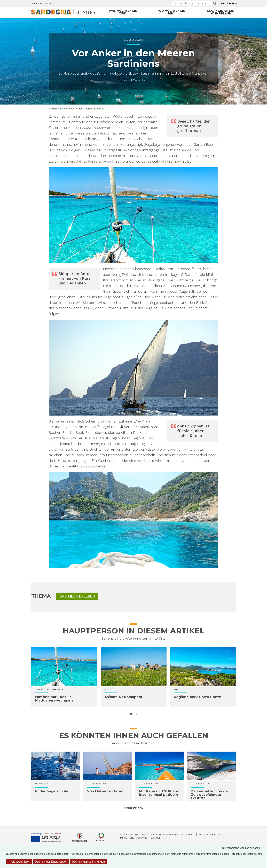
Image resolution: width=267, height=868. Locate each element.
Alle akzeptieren (19, 862)
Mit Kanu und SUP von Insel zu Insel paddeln (159, 793)
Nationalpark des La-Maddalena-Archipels (54, 699)
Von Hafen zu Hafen (105, 791)
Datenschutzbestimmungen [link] (88, 862)
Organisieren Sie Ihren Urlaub (220, 12)
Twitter (63, 3)
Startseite (55, 109)
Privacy (191, 834)
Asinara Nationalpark (123, 697)
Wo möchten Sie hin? (171, 12)
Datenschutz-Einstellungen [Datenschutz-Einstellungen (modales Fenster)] (51, 862)
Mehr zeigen (134, 808)
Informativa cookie (210, 834)
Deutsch (227, 3)
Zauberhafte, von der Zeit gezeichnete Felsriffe (210, 795)
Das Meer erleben (133, 40)
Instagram (69, 3)
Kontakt (155, 838)
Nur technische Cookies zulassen (244, 848)
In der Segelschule (52, 791)
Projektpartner (129, 834)
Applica (215, 3)
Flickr (75, 3)
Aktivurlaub (41, 784)
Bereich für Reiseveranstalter (163, 834)
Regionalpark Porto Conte (197, 697)
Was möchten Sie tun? (123, 12)
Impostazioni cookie (133, 838)
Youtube (81, 3)
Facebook (57, 3)
